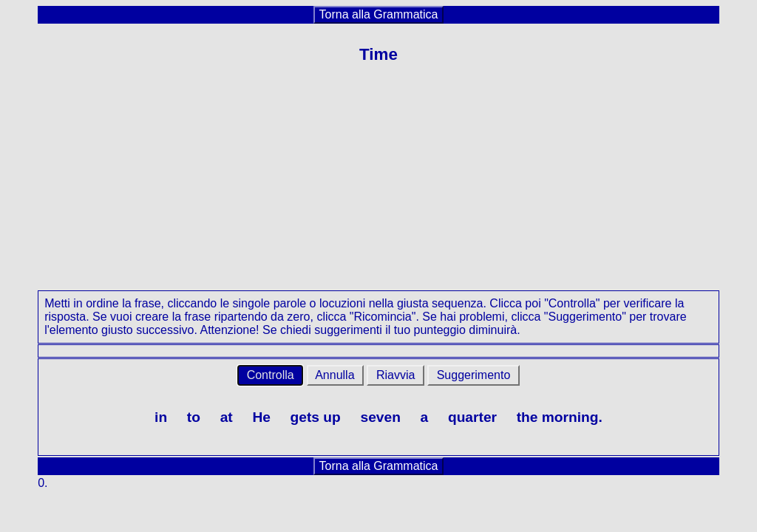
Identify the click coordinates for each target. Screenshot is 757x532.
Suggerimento (473, 375)
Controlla (270, 375)
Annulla (335, 375)
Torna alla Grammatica (379, 14)
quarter (472, 417)
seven (380, 417)
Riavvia (395, 375)
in (161, 417)
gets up (316, 417)
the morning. (560, 417)
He (261, 417)
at (227, 417)
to (194, 417)
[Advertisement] (378, 187)
